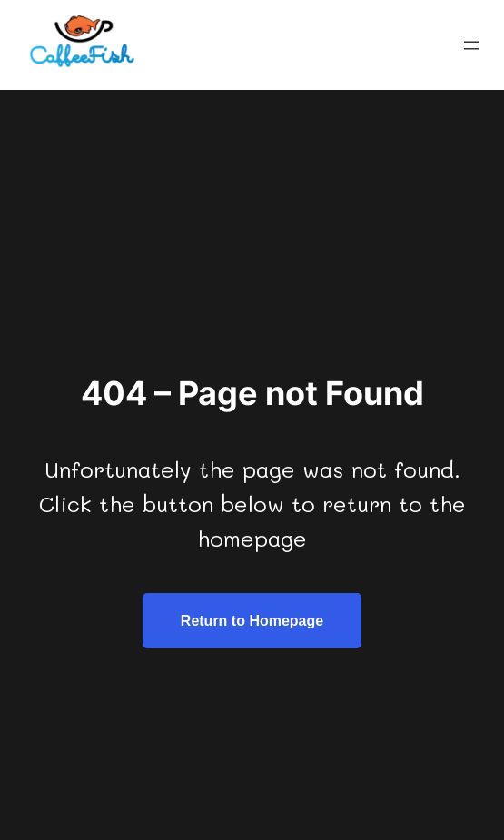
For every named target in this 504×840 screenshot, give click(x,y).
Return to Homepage (252, 621)
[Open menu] (471, 45)
